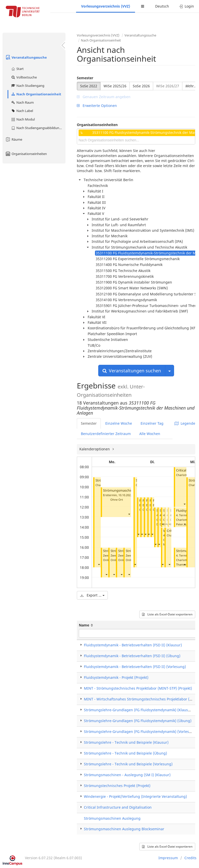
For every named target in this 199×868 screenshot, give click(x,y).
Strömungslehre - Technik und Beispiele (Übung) (125, 753)
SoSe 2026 (141, 86)
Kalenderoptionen (95, 449)
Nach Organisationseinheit (36, 94)
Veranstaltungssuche (26, 57)
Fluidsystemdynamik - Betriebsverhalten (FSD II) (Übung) (132, 656)
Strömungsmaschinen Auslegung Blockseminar (124, 829)
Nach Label (22, 111)
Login (187, 6)
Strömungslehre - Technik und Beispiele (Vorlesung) (128, 764)
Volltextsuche (24, 77)
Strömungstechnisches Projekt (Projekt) (117, 786)
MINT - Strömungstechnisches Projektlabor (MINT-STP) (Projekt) (138, 688)
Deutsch (162, 6)
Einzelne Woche (119, 423)
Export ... (92, 595)
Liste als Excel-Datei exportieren (167, 614)
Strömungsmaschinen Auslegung (112, 818)
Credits (190, 858)
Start (17, 69)
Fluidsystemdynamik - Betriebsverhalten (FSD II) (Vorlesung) (135, 667)
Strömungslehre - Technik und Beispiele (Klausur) (126, 742)
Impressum (168, 858)
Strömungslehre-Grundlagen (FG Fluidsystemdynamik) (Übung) (138, 721)
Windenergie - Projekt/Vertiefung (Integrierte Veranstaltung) (135, 796)
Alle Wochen (150, 434)
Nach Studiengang (28, 86)
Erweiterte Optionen (97, 106)
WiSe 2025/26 (115, 86)
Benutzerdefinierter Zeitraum (106, 434)
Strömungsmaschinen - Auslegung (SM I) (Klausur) (127, 775)
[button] (99, 564)
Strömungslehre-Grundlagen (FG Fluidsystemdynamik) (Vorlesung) (140, 732)
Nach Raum (22, 102)
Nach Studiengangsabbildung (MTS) (38, 128)
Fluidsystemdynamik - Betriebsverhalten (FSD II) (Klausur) (133, 645)
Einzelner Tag (152, 423)
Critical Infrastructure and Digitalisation (118, 807)
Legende (185, 423)
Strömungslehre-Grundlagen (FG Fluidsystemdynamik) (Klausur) (138, 710)
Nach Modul (23, 119)
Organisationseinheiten (26, 154)
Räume (14, 139)
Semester (85, 78)
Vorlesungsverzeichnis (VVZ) (106, 6)
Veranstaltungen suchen (132, 371)
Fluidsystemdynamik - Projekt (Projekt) (116, 677)
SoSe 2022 (89, 86)
